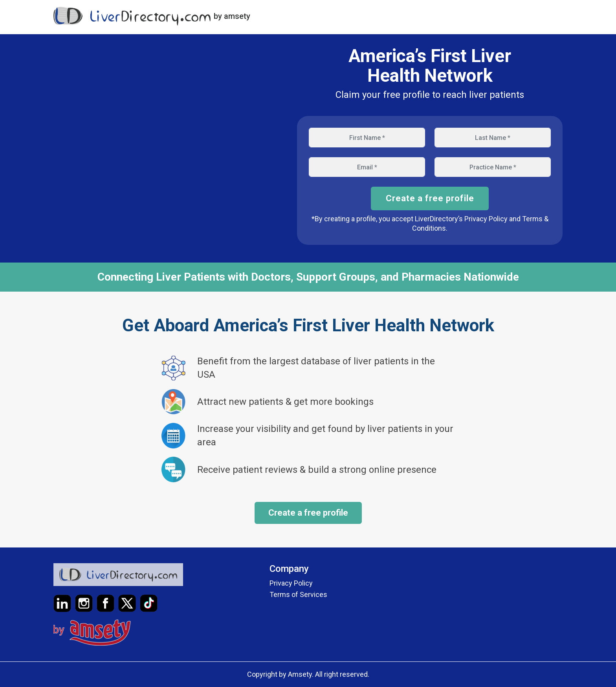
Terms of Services (298, 594)
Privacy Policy (291, 583)
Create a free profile (430, 198)
